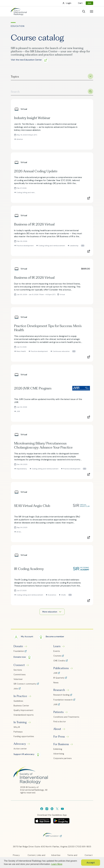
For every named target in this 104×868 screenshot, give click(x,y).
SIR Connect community (25, 686)
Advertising (59, 756)
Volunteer (18, 681)
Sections (18, 672)
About (57, 731)
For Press (59, 738)
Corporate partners (62, 760)
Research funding (62, 697)
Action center (20, 751)
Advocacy (20, 746)
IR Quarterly (59, 680)
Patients (58, 714)
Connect (19, 667)
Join (89, 3)
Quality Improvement (23, 712)
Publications (61, 670)
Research (59, 692)
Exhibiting (58, 751)
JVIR (56, 675)
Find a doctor (60, 723)
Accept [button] (91, 863)
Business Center (21, 708)
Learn (57, 648)
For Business (61, 746)
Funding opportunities (24, 738)
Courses (58, 658)
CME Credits (60, 663)
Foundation (19, 653)
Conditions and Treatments (66, 719)
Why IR (17, 729)
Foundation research (63, 702)
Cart (80, 3)
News (56, 685)
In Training (20, 724)
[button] (30, 60)
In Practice (20, 698)
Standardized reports (24, 717)
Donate (18, 648)
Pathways (18, 734)
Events (57, 653)
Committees (20, 676)
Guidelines (18, 703)
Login (69, 3)
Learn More (57, 864)
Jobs (16, 690)
